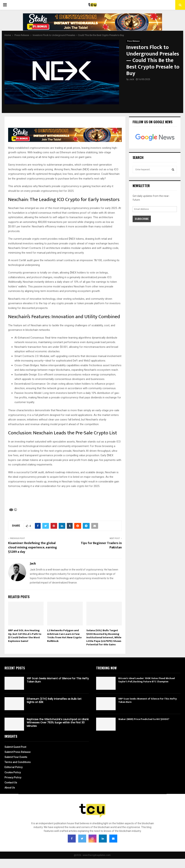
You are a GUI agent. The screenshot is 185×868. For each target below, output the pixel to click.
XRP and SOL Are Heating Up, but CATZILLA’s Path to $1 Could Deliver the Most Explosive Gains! (25, 636)
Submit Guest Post (15, 747)
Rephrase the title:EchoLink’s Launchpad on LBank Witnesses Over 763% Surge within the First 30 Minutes (58, 722)
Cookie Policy (13, 772)
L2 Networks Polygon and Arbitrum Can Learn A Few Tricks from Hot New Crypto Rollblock (64, 636)
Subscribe (142, 219)
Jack (132, 79)
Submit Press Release (18, 752)
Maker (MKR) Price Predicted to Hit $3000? (144, 719)
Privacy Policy (13, 777)
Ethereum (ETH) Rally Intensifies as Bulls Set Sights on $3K (54, 700)
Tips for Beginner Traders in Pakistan (101, 545)
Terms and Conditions (18, 762)
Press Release (133, 41)
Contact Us (11, 783)
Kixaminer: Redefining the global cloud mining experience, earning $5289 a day (33, 548)
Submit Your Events (16, 757)
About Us (10, 788)
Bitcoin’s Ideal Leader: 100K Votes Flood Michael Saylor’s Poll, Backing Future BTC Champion (147, 680)
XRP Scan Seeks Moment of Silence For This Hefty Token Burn (58, 680)
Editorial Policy (14, 767)
